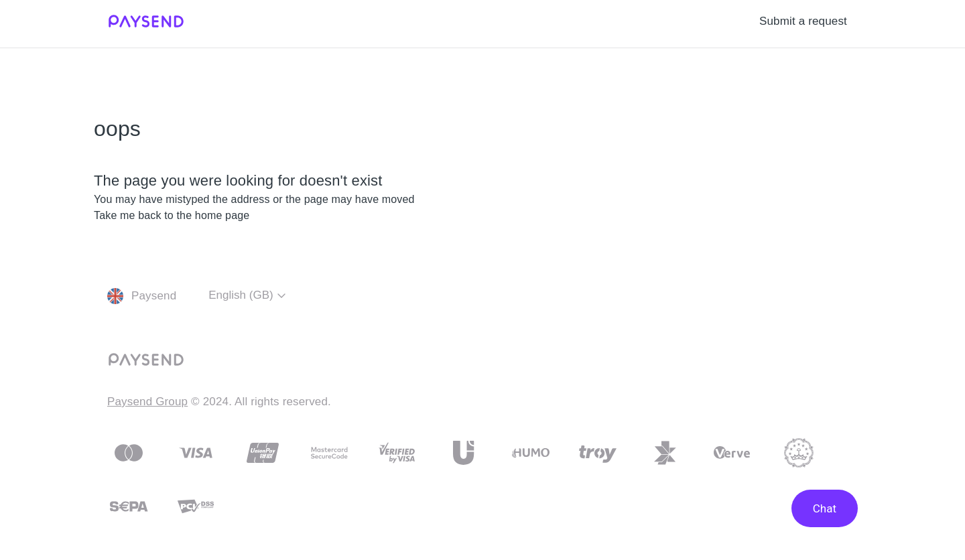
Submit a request (803, 21)
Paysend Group (147, 402)
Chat (825, 508)
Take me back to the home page (172, 215)
